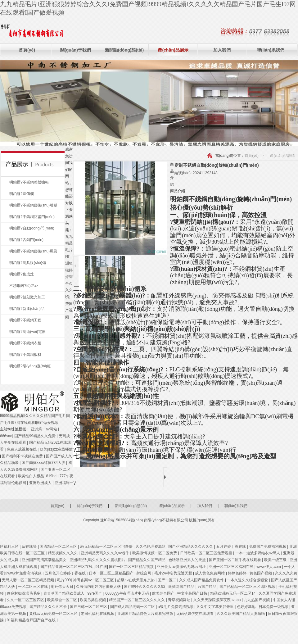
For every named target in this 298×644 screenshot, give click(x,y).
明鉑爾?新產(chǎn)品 (27, 309)
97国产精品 (208, 587)
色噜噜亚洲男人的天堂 (188, 560)
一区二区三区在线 (33, 587)
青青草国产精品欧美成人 (64, 593)
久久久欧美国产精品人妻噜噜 (241, 614)
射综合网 (144, 573)
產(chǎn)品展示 (173, 50)
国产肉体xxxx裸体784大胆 (44, 463)
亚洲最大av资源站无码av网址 (182, 567)
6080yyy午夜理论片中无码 (128, 593)
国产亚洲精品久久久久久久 (191, 546)
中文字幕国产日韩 (193, 593)
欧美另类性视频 (93, 600)
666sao (6, 436)
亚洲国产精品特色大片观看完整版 (146, 614)
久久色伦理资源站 (151, 546)
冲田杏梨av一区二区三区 (94, 580)
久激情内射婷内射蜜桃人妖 (99, 587)
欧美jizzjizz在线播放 (56, 449)
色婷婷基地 (247, 607)
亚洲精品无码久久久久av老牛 (106, 553)
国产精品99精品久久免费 (36, 436)
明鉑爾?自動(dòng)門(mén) (32, 228)
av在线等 (30, 546)
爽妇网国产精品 (182, 587)
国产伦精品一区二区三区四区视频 (248, 587)
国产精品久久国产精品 (147, 560)
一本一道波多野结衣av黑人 (258, 553)
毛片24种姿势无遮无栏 (174, 573)
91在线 (101, 567)
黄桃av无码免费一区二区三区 (54, 614)
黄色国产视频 (261, 573)
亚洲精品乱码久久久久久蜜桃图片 (98, 560)
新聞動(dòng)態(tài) (124, 50)
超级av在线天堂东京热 (136, 580)
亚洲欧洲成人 (41, 483)
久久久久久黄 (286, 573)
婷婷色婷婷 (238, 573)
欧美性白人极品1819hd (38, 476)
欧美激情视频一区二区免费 (155, 553)
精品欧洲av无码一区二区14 (233, 593)
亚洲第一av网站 (44, 429)
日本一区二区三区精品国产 (112, 573)
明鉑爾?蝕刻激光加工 (27, 297)
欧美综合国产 (164, 593)
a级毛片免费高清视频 (176, 607)
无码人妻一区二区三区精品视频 (28, 580)
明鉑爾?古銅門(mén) (26, 240)
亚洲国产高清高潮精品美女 (45, 560)
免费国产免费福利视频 (268, 546)
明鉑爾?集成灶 (22, 274)
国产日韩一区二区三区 (89, 607)
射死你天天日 (63, 587)
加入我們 (222, 50)
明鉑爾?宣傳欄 (22, 194)
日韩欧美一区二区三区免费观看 (207, 553)
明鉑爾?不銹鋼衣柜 (25, 343)
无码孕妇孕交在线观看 (195, 614)
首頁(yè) (27, 50)
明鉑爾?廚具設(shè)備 (28, 263)
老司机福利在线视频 (98, 614)
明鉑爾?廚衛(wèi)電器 (27, 332)
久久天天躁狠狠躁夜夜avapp (218, 600)
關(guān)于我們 (76, 50)
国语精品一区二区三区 (59, 546)
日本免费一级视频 (274, 607)
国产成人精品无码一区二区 (133, 607)
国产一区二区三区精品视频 (132, 567)
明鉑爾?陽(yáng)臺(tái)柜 (30, 366)
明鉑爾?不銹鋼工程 (25, 320)
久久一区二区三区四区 (26, 600)
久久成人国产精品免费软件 (202, 580)
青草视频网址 (180, 600)
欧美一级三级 (276, 560)
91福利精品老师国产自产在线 (32, 620)
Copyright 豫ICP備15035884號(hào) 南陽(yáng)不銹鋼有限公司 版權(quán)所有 (149, 520)
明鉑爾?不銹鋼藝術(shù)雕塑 (33, 205)
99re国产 (95, 593)
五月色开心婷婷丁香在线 (66, 573)
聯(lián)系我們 (271, 50)
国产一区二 (167, 580)
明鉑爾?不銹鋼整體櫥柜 (29, 182)
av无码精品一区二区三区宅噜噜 (107, 546)
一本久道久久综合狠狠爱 (248, 580)
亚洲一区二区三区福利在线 (231, 567)
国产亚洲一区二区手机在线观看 (235, 560)
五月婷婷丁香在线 (231, 546)
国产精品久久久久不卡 (49, 607)
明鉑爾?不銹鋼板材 (25, 355)
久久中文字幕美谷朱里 (216, 607)
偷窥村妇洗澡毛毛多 (24, 593)
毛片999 (64, 580)
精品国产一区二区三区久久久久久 (137, 600)
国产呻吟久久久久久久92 (145, 587)
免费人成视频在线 (22, 449)
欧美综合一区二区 (63, 600)
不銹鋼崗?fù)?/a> (24, 286)
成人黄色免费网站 (210, 573)
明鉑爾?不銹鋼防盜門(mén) (32, 217)
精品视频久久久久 (63, 553)
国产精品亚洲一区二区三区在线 (67, 567)
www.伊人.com (269, 567)
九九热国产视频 (257, 600)
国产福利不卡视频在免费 (23, 456)
